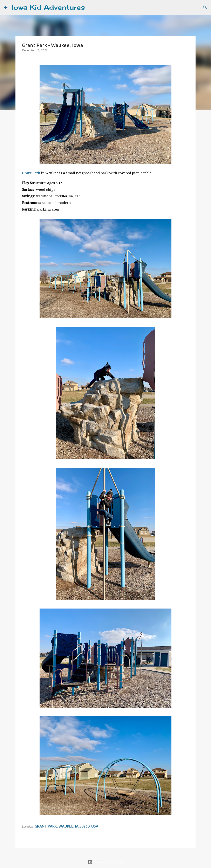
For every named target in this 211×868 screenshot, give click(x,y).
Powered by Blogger (105, 862)
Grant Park (31, 173)
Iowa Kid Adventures (48, 7)
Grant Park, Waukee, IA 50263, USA (66, 826)
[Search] (91, 7)
